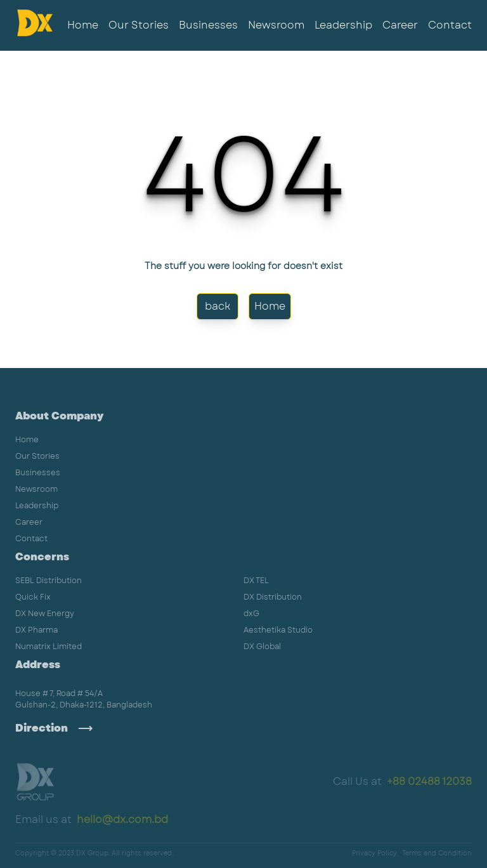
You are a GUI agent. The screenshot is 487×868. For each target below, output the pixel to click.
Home (83, 25)
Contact (450, 25)
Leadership (343, 25)
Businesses (208, 25)
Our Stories (139, 25)
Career (400, 25)
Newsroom (276, 25)
